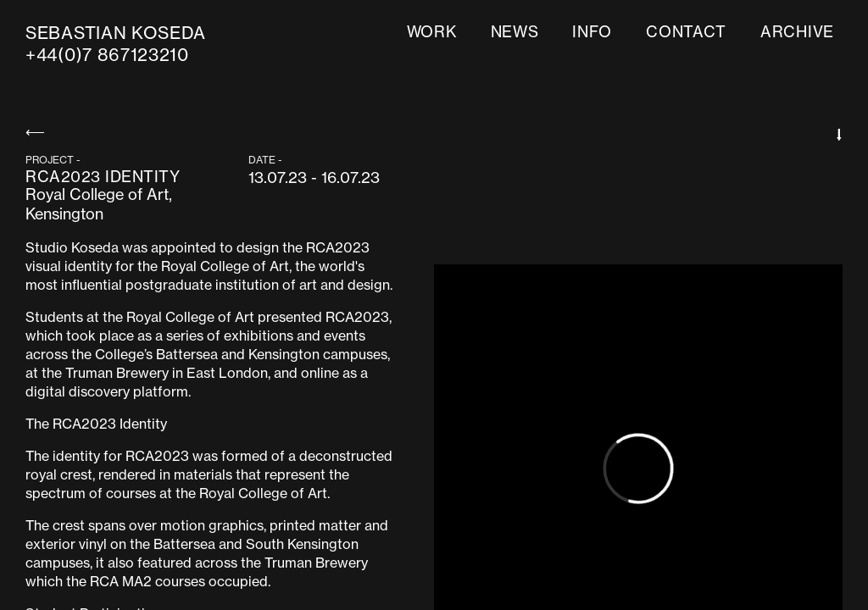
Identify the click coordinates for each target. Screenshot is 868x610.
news (515, 32)
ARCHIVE (797, 32)
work (432, 32)
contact (686, 32)
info (592, 32)
